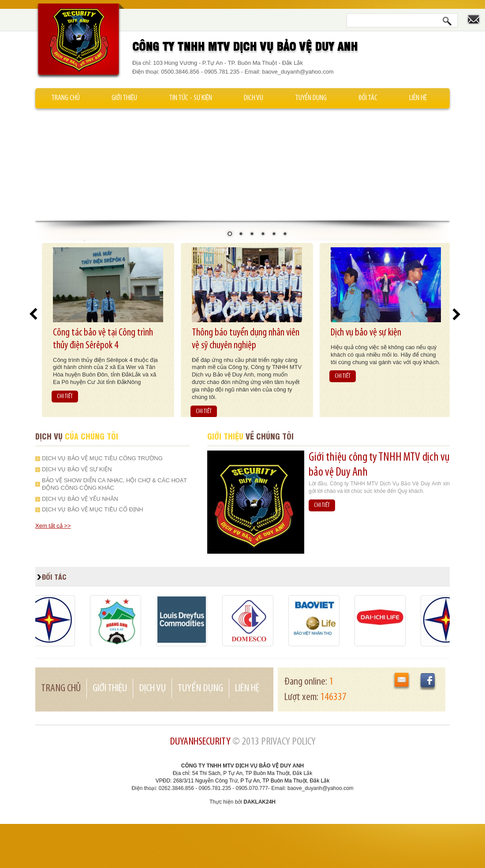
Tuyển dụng (311, 98)
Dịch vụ (254, 98)
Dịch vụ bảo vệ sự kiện (366, 333)
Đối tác (368, 98)
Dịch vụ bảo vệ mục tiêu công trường (102, 458)
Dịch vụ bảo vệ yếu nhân (80, 499)
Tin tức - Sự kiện (190, 98)
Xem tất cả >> (53, 526)
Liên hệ (418, 98)
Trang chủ (65, 98)
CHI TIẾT (65, 397)
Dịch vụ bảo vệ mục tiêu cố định (93, 509)
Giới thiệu (124, 98)
